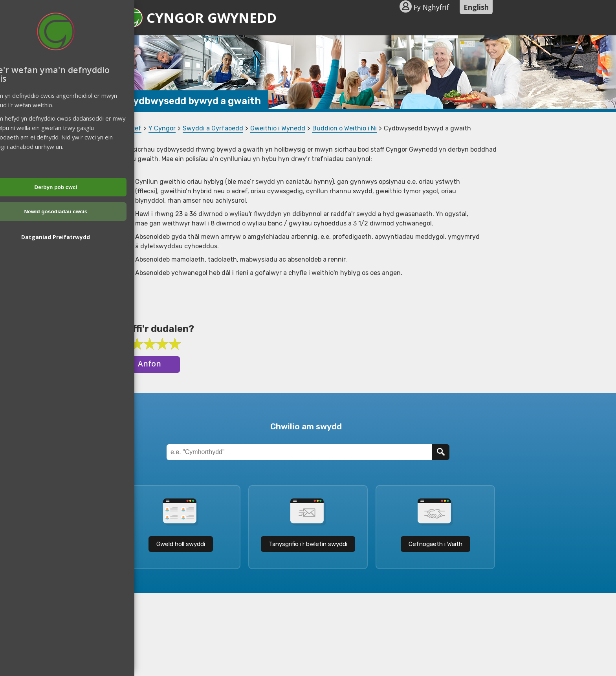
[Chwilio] (441, 452)
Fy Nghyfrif (431, 7)
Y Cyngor (162, 128)
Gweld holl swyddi (181, 544)
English (476, 7)
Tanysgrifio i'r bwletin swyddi (308, 544)
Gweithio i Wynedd (278, 128)
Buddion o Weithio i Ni (345, 128)
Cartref (130, 128)
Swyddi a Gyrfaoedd (213, 128)
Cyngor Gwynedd (200, 17)
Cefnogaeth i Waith (435, 544)
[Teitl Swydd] (299, 452)
